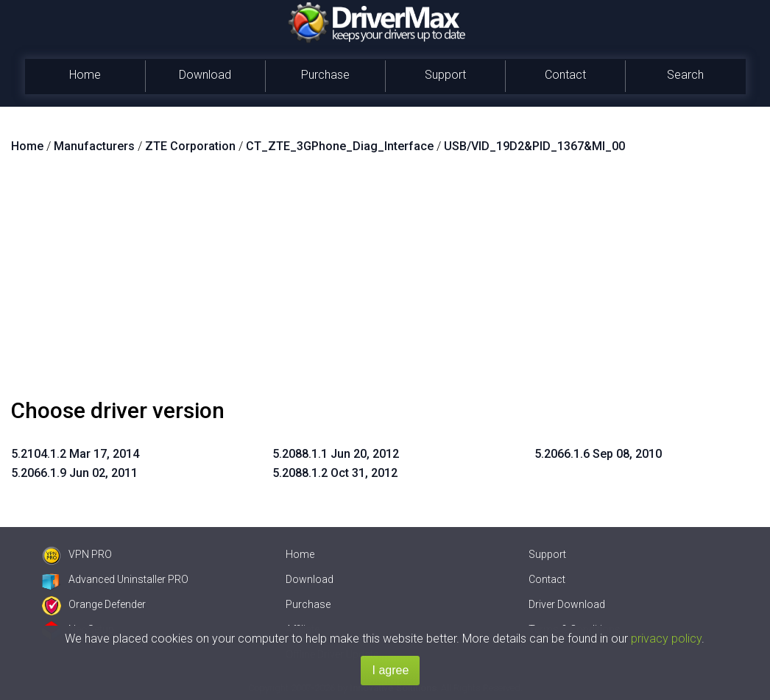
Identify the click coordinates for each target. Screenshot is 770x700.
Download (205, 75)
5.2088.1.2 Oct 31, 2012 (335, 473)
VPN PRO (77, 554)
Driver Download (567, 604)
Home (85, 75)
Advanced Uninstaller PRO (115, 579)
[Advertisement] (385, 282)
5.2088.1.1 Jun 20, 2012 (336, 454)
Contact (565, 75)
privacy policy (666, 639)
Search (685, 75)
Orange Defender (94, 604)
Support (445, 75)
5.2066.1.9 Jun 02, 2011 (74, 473)
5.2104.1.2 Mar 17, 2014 (75, 454)
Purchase (325, 75)
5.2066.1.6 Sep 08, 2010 (598, 454)
